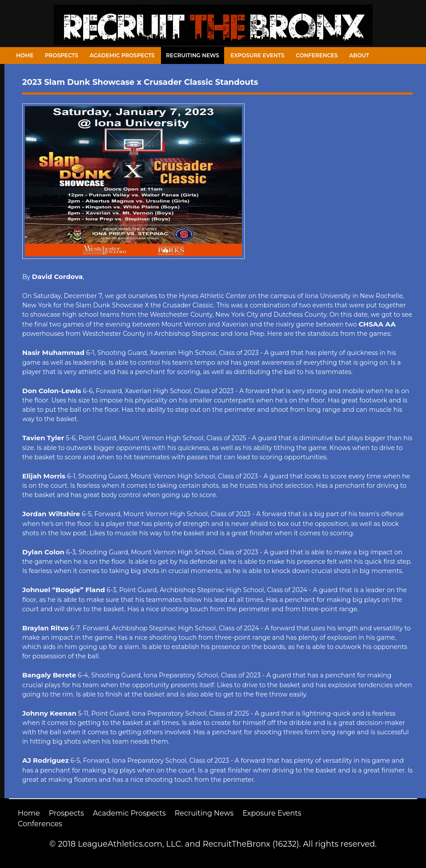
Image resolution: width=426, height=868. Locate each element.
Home (25, 55)
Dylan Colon (43, 552)
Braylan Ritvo (45, 628)
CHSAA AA (377, 324)
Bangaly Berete (49, 675)
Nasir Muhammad (53, 352)
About (359, 55)
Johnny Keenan (49, 713)
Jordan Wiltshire (51, 514)
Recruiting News (193, 55)
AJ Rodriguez (46, 760)
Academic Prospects (122, 55)
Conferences (317, 55)
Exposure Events (258, 55)
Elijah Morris (44, 476)
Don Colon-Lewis (52, 391)
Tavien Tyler (43, 438)
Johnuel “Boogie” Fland (64, 590)
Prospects (62, 55)
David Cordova (57, 277)
